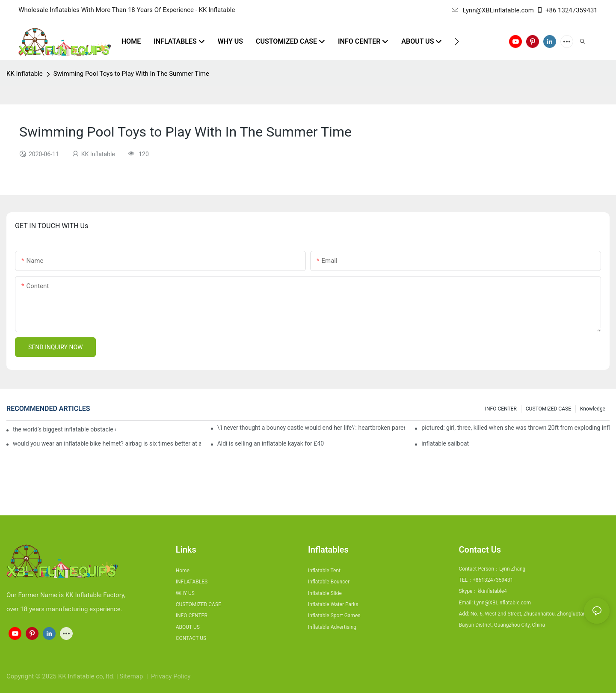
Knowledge (593, 409)
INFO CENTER (501, 409)
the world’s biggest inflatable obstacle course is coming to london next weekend (64, 429)
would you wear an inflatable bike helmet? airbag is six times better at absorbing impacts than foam (107, 443)
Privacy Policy (171, 676)
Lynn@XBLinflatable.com (493, 10)
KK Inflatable (25, 74)
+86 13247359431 (567, 10)
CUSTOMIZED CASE (548, 409)
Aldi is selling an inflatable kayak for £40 (271, 443)
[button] (457, 42)
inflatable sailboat (445, 443)
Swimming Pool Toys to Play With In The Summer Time (131, 74)
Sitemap (132, 676)
